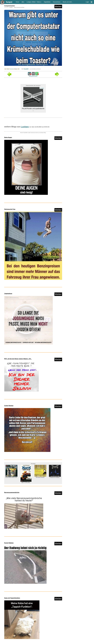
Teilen (8, 69)
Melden (16, 69)
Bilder (34, 2)
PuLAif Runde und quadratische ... (33, 109)
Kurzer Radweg (9, 543)
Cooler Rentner (9, 406)
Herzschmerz (57, 2)
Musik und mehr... (68, 2)
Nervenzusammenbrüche (12, 492)
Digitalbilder (47, 2)
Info (19, 69)
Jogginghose (8, 294)
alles (23, 2)
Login (87, 2)
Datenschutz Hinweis (33, 76)
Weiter (58, 6)
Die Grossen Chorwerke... (40, 477)
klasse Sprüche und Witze (19, 7)
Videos (39, 2)
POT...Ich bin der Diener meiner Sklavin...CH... (18, 359)
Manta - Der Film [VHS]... (26, 483)
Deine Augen (8, 137)
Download (12, 69)
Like (5, 69)
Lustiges (29, 2)
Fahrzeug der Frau (10, 209)
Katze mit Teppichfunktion (12, 598)
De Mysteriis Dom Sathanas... (55, 478)
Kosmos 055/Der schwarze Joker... (11, 477)
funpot (9, 2)
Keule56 (26, 69)
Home (18, 2)
